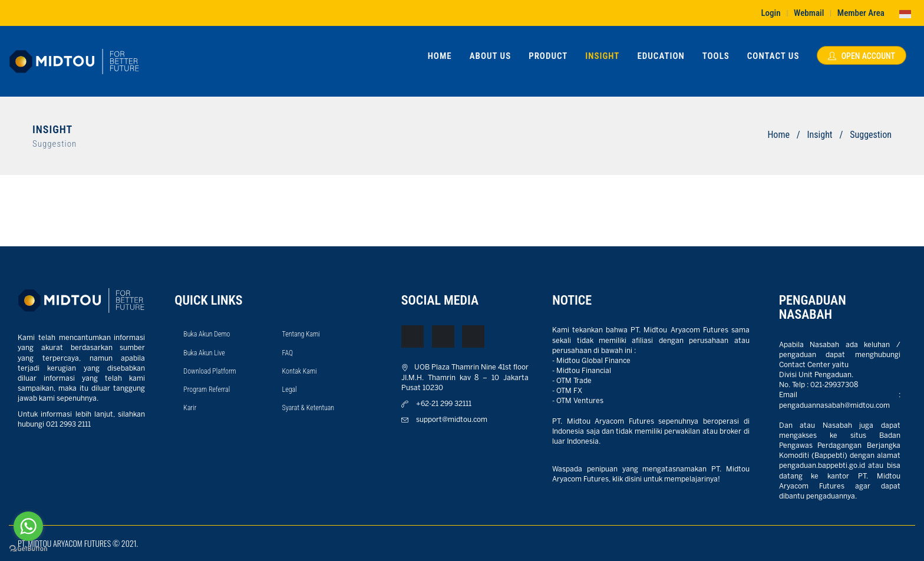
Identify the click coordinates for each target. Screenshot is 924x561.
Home (440, 56)
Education (661, 56)
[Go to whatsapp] (28, 526)
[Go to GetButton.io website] (28, 549)
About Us (491, 56)
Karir (190, 408)
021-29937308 (834, 385)
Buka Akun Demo (207, 334)
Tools (716, 56)
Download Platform (209, 371)
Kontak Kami (300, 371)
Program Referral (207, 390)
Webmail (809, 13)
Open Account (862, 56)
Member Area (861, 13)
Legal (290, 390)
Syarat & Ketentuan (308, 408)
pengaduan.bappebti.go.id (822, 466)
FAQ (288, 353)
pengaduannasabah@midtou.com (834, 406)
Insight (602, 56)
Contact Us (773, 56)
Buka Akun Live (204, 353)
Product (548, 56)
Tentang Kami (301, 334)
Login (770, 13)
